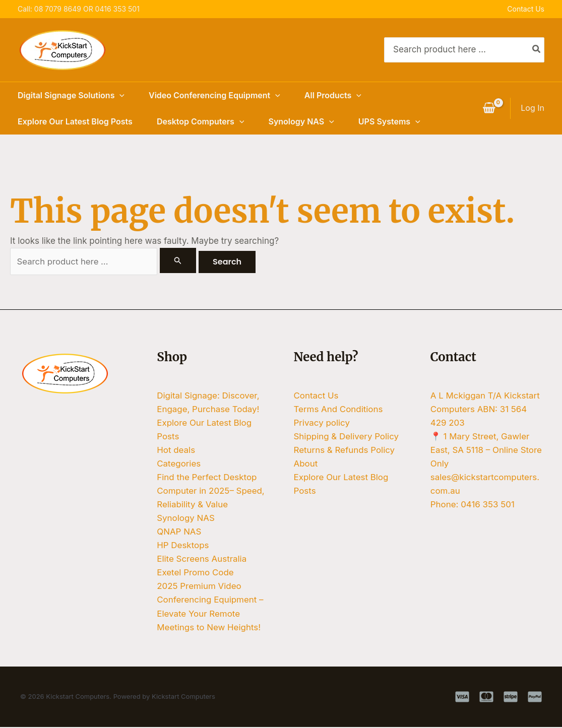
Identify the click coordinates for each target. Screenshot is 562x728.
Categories (179, 464)
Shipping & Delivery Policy (347, 437)
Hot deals (176, 450)
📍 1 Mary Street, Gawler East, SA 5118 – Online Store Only (480, 450)
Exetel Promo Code (195, 574)
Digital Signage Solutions (71, 95)
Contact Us (526, 9)
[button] (119, 95)
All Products (333, 95)
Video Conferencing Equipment (214, 95)
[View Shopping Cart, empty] (489, 108)
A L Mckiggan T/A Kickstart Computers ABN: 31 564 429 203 (485, 409)
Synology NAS (301, 121)
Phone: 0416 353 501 (473, 505)
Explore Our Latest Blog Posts (75, 121)
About (306, 464)
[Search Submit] (178, 260)
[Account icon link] (533, 108)
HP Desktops (183, 546)
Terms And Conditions (339, 409)
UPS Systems (389, 121)
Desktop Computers (201, 121)
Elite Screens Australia (202, 560)
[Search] (537, 50)
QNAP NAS (179, 533)
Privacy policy (322, 423)
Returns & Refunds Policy (345, 450)
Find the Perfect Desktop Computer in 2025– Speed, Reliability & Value (211, 491)
